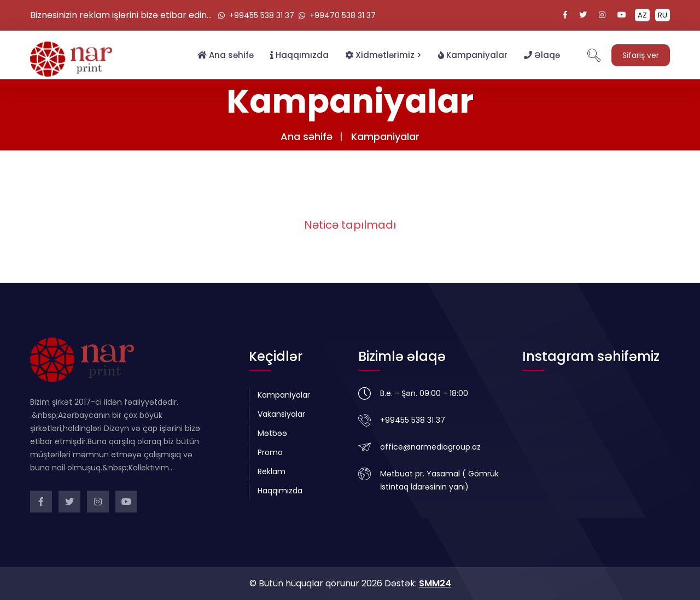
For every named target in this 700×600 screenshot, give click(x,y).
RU (663, 15)
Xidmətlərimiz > (383, 55)
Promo (270, 452)
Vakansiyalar (281, 414)
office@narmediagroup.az (430, 447)
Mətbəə (272, 433)
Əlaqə (542, 55)
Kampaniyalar (473, 55)
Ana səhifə (226, 55)
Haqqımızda (299, 55)
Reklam (272, 471)
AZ (642, 15)
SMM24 (435, 583)
